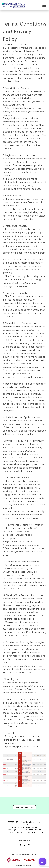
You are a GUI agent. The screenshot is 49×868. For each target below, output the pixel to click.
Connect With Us (24, 807)
